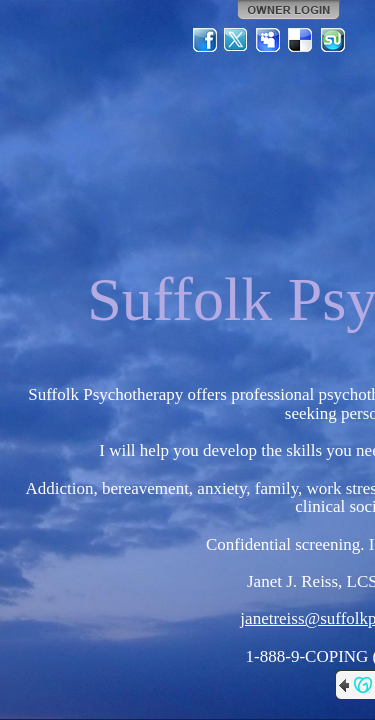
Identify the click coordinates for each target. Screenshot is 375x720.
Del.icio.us (301, 40)
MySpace (269, 40)
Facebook (205, 40)
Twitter (237, 40)
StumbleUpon (333, 40)
